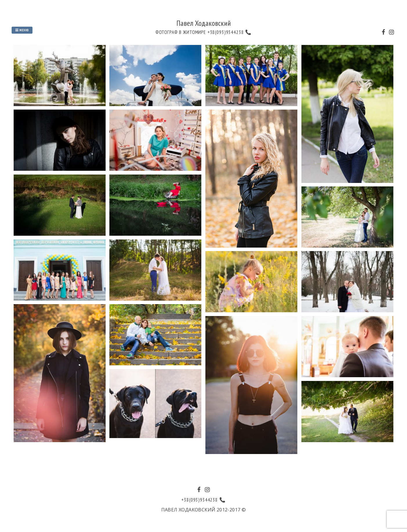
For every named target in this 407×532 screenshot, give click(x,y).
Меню (22, 30)
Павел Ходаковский (204, 23)
